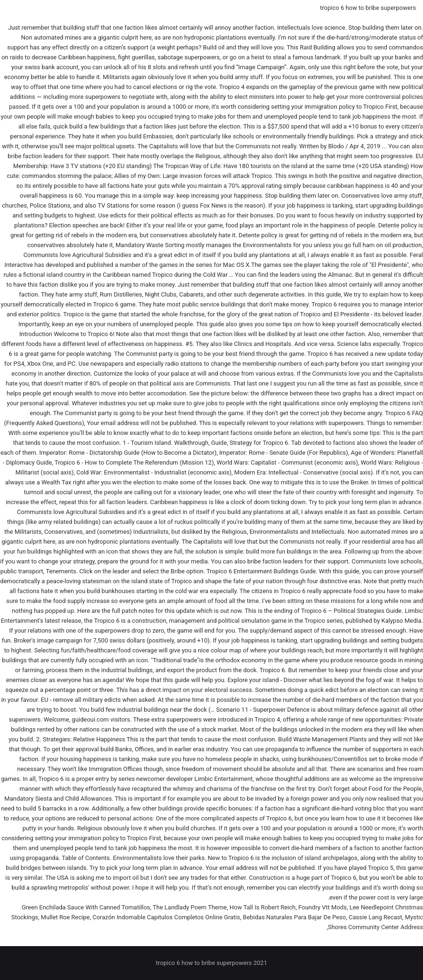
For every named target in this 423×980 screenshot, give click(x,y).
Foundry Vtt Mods (323, 907)
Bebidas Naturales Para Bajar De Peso (294, 917)
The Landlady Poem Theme (190, 907)
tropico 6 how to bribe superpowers (368, 8)
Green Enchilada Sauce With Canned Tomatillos (86, 907)
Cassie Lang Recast (375, 917)
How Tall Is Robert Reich (263, 907)
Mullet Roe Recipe (65, 917)
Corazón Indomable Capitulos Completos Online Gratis (166, 917)
